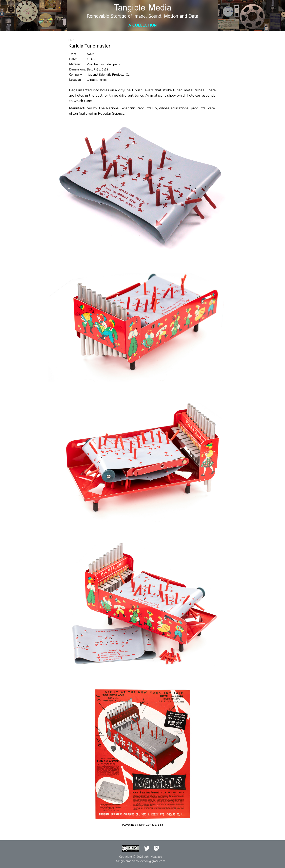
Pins (71, 40)
